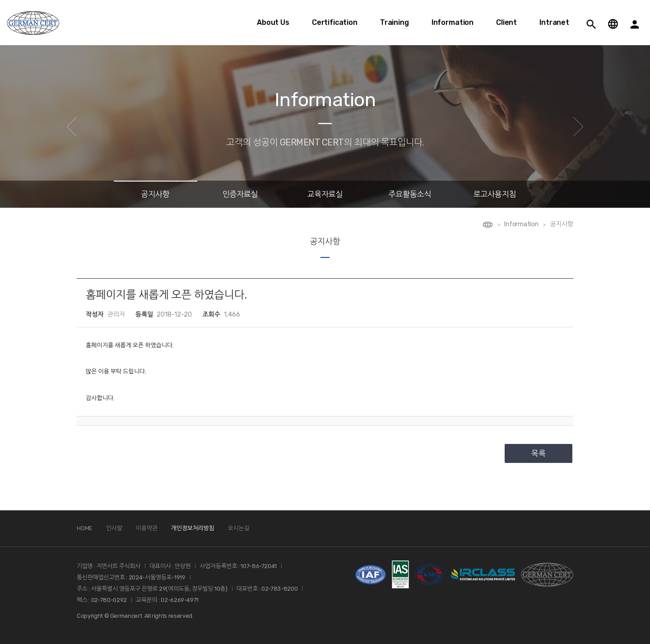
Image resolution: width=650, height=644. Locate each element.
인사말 (114, 528)
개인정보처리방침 (193, 528)
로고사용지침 (495, 194)
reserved (180, 616)
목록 (539, 453)
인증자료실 (240, 194)
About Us (273, 22)
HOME (85, 528)
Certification (335, 22)
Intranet (554, 22)
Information (453, 22)
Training (395, 22)
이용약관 (147, 528)
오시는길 (239, 528)
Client (506, 22)
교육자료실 (325, 194)
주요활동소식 (410, 194)
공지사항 (156, 194)
